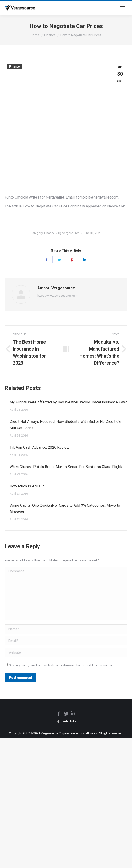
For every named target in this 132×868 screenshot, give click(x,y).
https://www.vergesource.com (58, 296)
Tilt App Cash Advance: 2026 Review (39, 447)
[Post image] (5, 400)
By (69, 233)
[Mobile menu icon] (123, 8)
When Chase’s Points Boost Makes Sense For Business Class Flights (66, 467)
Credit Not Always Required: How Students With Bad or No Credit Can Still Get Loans (66, 425)
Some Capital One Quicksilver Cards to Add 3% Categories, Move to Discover (65, 509)
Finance (14, 67)
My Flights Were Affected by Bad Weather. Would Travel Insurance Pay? (68, 402)
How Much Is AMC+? (27, 486)
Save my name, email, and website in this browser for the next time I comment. (61, 665)
